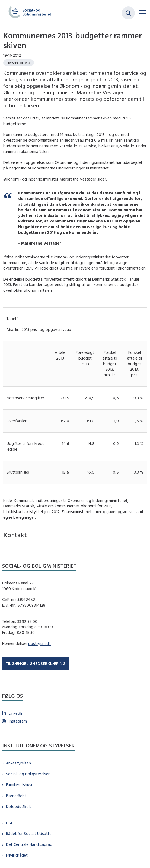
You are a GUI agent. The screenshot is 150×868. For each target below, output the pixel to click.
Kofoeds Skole (19, 807)
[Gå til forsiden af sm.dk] (28, 13)
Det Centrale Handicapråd (29, 844)
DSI (9, 823)
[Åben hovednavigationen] (145, 13)
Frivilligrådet (17, 855)
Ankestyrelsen (18, 763)
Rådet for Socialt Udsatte (29, 834)
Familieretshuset (20, 785)
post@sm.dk (39, 643)
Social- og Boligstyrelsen (28, 774)
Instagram (18, 721)
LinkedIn (16, 713)
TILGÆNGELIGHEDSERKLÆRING (36, 664)
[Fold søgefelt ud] (128, 13)
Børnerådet (16, 796)
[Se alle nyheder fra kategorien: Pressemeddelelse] (19, 63)
